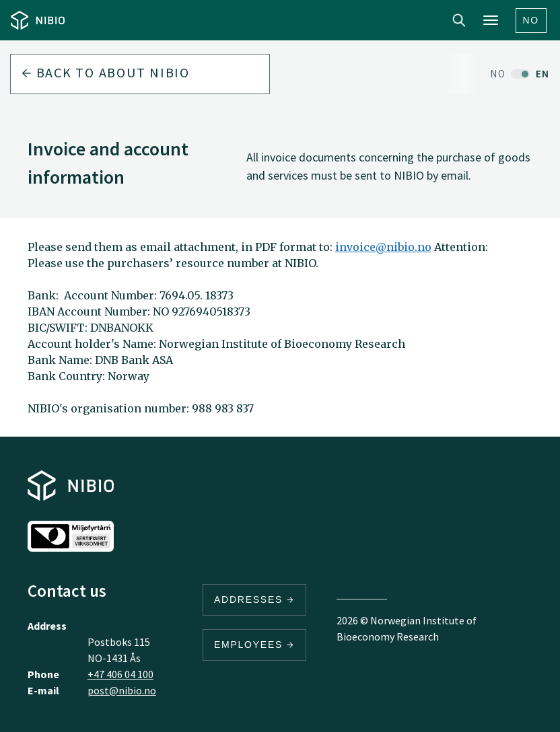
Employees (254, 645)
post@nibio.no (122, 690)
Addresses (254, 599)
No (531, 20)
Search (459, 20)
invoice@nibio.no (383, 247)
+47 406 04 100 (120, 674)
